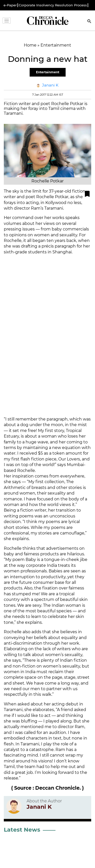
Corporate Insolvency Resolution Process (53, 5)
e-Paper (10, 5)
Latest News (22, 830)
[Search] (89, 22)
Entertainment (48, 72)
